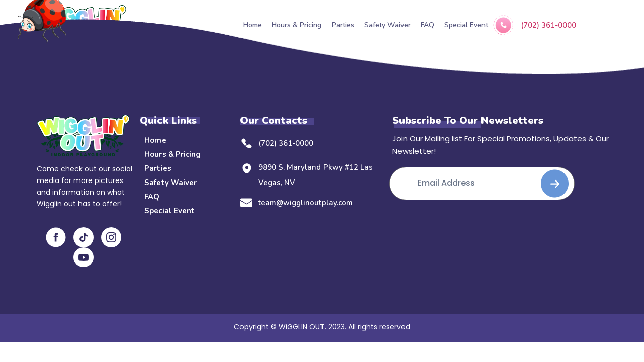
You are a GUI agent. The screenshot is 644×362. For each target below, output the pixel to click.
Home (155, 140)
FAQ (152, 197)
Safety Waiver (171, 183)
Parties (158, 168)
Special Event (170, 211)
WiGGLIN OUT (302, 327)
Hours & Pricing (173, 154)
